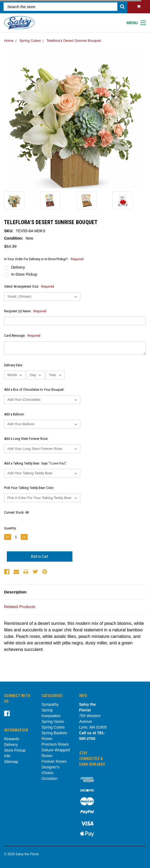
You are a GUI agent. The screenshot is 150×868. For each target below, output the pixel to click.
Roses (47, 739)
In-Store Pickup (24, 274)
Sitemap (11, 762)
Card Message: (22, 336)
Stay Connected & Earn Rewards (92, 759)
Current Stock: (16, 512)
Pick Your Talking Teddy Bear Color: (29, 488)
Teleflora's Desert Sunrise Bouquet (74, 41)
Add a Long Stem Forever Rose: (26, 439)
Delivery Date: (13, 365)
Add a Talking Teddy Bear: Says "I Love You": (36, 463)
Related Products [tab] (20, 607)
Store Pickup (15, 750)
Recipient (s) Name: (25, 311)
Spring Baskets (54, 733)
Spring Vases (53, 721)
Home (9, 41)
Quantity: (10, 528)
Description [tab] (15, 592)
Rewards (12, 739)
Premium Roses (55, 744)
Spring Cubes (30, 41)
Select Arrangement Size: (29, 286)
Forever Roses (54, 761)
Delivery (18, 267)
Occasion (50, 778)
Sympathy (50, 704)
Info (7, 756)
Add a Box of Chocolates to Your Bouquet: (34, 390)
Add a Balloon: (14, 414)
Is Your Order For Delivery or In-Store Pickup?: (44, 259)
